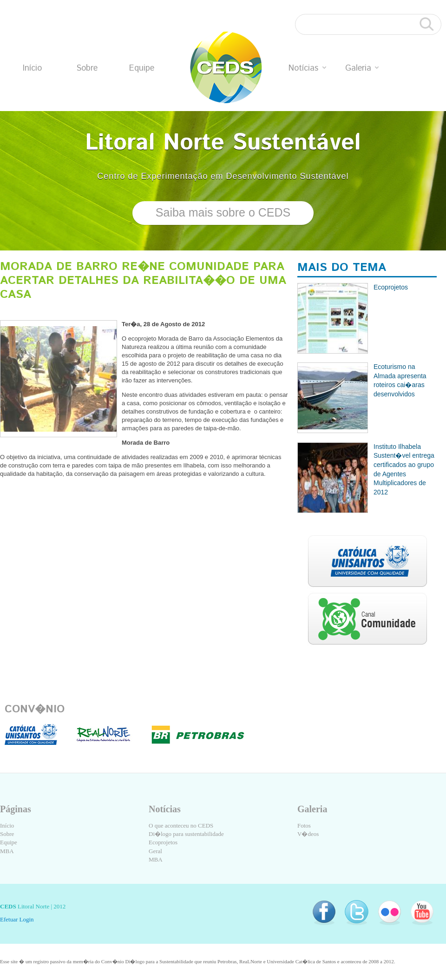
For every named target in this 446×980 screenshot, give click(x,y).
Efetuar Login (17, 919)
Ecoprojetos (163, 842)
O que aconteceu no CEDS (181, 825)
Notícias (307, 68)
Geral (155, 851)
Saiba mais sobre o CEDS (223, 212)
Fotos (304, 825)
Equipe (142, 68)
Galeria (362, 68)
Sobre (87, 68)
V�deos (308, 834)
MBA (7, 851)
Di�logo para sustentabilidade (186, 834)
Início (32, 68)
